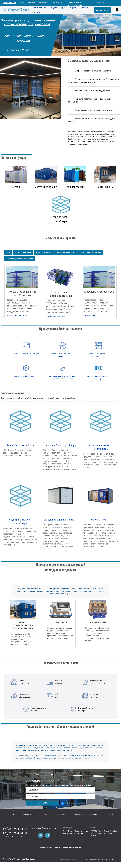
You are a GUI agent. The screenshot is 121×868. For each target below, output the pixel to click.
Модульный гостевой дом (99, 292)
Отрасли (74, 8)
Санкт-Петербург (9, 3)
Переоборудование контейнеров (20, 259)
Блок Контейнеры (40, 8)
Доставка (45, 815)
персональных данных (76, 805)
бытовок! (43, 24)
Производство (44, 3)
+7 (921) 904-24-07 (15, 829)
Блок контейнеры (43, 252)
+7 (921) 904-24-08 (98, 2)
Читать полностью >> (17, 316)
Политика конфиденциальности (74, 859)
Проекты (37, 12)
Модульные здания (59, 8)
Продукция (31, 3)
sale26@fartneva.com (75, 2)
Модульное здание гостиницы (61, 294)
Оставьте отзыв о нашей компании (53, 847)
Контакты (61, 815)
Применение (57, 3)
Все (8, 252)
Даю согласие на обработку (78, 804)
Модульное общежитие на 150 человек (23, 294)
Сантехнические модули (65, 252)
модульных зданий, (40, 20)
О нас (22, 3)
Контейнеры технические (91, 252)
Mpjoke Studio (108, 859)
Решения (84, 8)
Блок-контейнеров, (19, 24)
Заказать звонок (103, 10)
